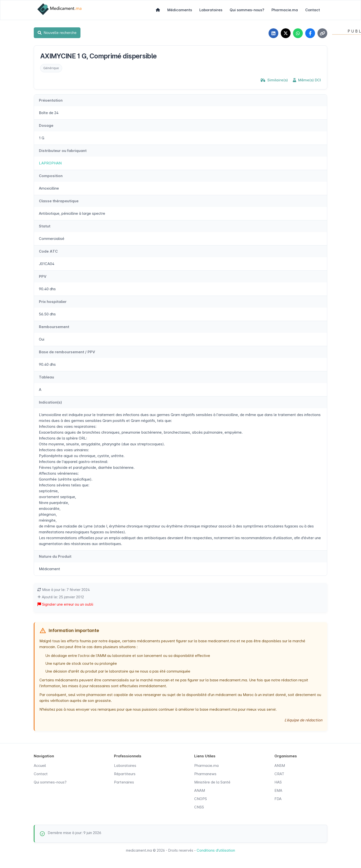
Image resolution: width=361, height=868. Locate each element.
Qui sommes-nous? (247, 10)
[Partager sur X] (286, 33)
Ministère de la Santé (212, 782)
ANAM (200, 790)
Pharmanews (205, 774)
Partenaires (124, 782)
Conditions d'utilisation (216, 850)
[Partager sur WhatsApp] (298, 33)
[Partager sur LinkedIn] (273, 33)
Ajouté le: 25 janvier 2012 (61, 597)
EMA (278, 790)
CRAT (279, 774)
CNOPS (201, 799)
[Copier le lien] (322, 33)
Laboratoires (211, 10)
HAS (278, 782)
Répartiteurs (125, 774)
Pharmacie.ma (285, 10)
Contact (313, 10)
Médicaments (180, 10)
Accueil (40, 766)
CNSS (199, 807)
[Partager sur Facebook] (310, 33)
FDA (278, 799)
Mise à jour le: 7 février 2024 (64, 590)
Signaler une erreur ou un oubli (65, 604)
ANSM (280, 766)
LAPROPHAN (50, 163)
